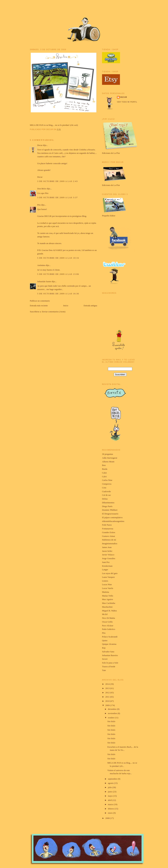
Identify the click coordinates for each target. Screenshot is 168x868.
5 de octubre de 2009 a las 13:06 (58, 274)
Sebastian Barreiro (110, 655)
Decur (40, 145)
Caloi (104, 473)
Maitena (106, 592)
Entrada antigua (90, 306)
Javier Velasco (108, 555)
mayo (111, 796)
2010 (108, 701)
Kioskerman (107, 566)
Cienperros (107, 484)
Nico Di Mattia (109, 618)
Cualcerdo (106, 491)
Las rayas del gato (110, 573)
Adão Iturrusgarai (110, 458)
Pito (39, 205)
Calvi (104, 476)
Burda (105, 469)
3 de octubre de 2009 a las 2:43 (58, 181)
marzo (111, 804)
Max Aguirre (108, 599)
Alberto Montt (108, 462)
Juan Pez (106, 562)
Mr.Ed (105, 614)
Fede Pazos (107, 525)
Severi (105, 659)
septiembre (113, 779)
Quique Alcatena (109, 644)
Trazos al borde (109, 666)
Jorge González (109, 558)
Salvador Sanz (108, 652)
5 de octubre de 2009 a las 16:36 (58, 294)
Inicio (66, 306)
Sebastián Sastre (44, 281)
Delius (105, 499)
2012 (108, 693)
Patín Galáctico (109, 629)
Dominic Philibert (110, 510)
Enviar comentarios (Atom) (54, 312)
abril (110, 800)
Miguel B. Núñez (109, 611)
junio (110, 792)
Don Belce (42, 189)
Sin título (111, 721)
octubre (111, 718)
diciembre (112, 709)
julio (110, 787)
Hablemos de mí (109, 540)
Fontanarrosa (108, 529)
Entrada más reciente (39, 306)
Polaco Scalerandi (110, 637)
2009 (108, 705)
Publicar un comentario (40, 301)
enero (111, 813)
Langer (105, 570)
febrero (111, 809)
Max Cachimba (109, 603)
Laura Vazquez (108, 577)
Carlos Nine (107, 480)
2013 (108, 688)
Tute (104, 670)
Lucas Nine (107, 584)
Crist (104, 488)
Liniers (105, 581)
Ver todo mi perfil (127, 102)
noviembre (113, 713)
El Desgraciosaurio (110, 514)
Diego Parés (107, 506)
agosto (111, 783)
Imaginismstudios (110, 543)
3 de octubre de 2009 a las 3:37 (58, 197)
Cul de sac (106, 495)
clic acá (74, 125)
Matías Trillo (108, 596)
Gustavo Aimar (109, 536)
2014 (108, 684)
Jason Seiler (107, 551)
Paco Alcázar (108, 626)
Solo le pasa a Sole (110, 663)
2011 (108, 697)
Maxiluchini (107, 607)
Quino (105, 640)
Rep (104, 648)
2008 (108, 818)
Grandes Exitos (109, 532)
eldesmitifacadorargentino (113, 521)
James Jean (107, 547)
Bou (104, 465)
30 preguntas (108, 454)
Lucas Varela (108, 588)
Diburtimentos (108, 503)
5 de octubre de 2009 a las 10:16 (58, 258)
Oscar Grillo (107, 622)
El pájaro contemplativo (112, 517)
